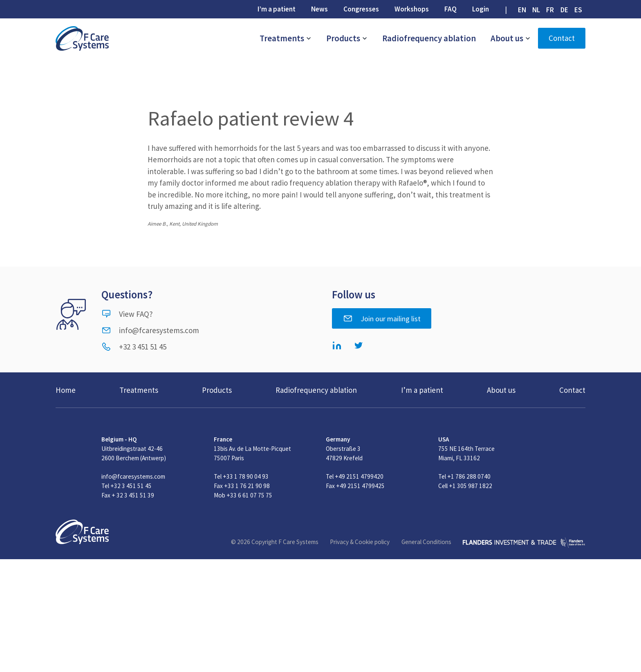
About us (511, 38)
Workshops (412, 9)
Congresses (361, 9)
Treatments (286, 38)
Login (481, 9)
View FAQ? (127, 314)
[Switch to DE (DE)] (564, 10)
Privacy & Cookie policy (360, 542)
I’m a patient (277, 9)
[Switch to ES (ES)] (578, 10)
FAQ (450, 9)
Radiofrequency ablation (429, 38)
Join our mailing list (382, 318)
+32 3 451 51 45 (134, 347)
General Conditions (426, 542)
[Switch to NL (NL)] (536, 10)
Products (347, 38)
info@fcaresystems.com (150, 330)
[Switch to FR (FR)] (550, 10)
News (319, 9)
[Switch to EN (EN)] (522, 10)
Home (66, 390)
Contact (562, 38)
